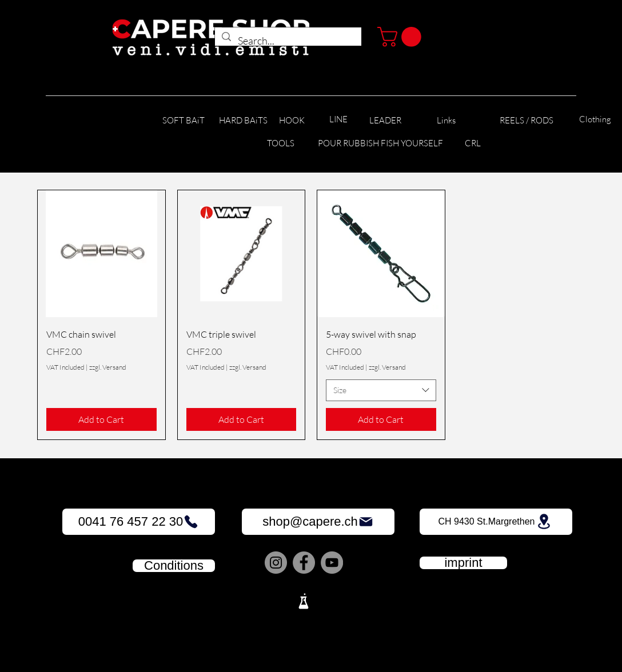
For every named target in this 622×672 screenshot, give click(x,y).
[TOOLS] (280, 144)
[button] (402, 37)
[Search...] (288, 41)
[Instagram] (276, 563)
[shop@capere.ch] (318, 522)
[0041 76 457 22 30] (139, 522)
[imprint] (463, 563)
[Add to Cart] (101, 419)
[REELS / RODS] (526, 121)
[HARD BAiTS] (243, 121)
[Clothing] (595, 120)
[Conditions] (174, 566)
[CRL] (473, 144)
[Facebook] (304, 563)
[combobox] (381, 390)
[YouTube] (332, 563)
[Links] (446, 121)
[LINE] (338, 120)
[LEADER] (385, 121)
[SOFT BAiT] (184, 121)
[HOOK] (292, 121)
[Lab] (304, 601)
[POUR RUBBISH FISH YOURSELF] (380, 144)
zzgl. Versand (108, 367)
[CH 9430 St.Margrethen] (496, 522)
